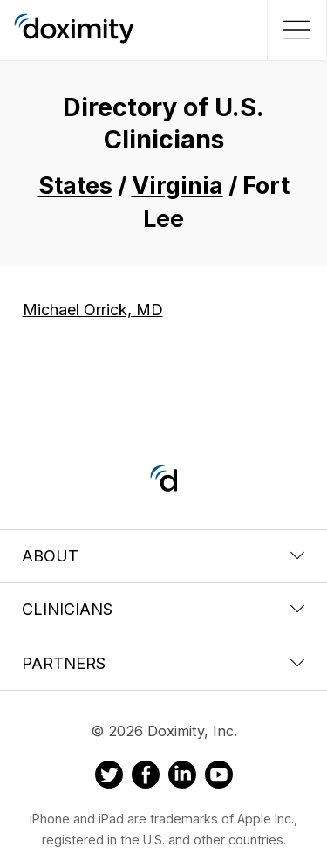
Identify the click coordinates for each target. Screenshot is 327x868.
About (163, 556)
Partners (163, 663)
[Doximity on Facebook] (146, 777)
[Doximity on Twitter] (109, 777)
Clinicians (163, 609)
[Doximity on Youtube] (219, 777)
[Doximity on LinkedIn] (182, 777)
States (75, 186)
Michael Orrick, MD (93, 310)
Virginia (177, 186)
